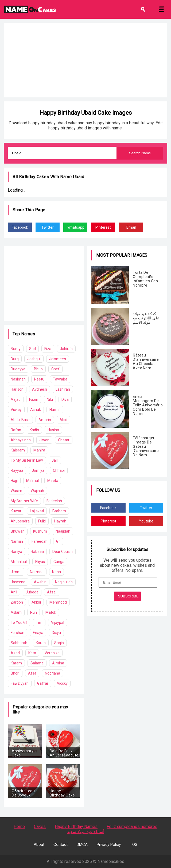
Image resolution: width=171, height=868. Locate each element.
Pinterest (103, 227)
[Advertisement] (85, 60)
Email (131, 227)
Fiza (48, 349)
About (39, 845)
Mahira (39, 450)
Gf (58, 541)
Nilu (50, 399)
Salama (37, 663)
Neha (57, 572)
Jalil (55, 460)
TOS (134, 845)
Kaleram (18, 450)
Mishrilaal (19, 562)
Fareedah (40, 541)
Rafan (16, 430)
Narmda (37, 572)
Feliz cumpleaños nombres (132, 827)
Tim (39, 623)
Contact (61, 845)
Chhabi (59, 470)
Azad (15, 653)
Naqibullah (64, 582)
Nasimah (18, 379)
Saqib (59, 643)
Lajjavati (37, 511)
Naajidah (63, 531)
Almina (58, 663)
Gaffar (43, 683)
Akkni (36, 602)
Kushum (40, 531)
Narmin (17, 541)
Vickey (16, 410)
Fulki (42, 521)
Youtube (146, 521)
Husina (53, 430)
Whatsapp (76, 227)
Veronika (52, 653)
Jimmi (16, 572)
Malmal (32, 481)
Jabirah (66, 349)
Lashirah (63, 389)
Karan (41, 643)
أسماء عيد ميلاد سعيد (86, 832)
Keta (32, 653)
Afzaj (52, 592)
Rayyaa (17, 470)
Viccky (62, 683)
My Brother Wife (24, 501)
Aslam (16, 612)
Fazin (34, 399)
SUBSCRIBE (128, 596)
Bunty (16, 349)
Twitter (48, 227)
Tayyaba (60, 379)
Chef (55, 369)
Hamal (55, 410)
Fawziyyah (20, 683)
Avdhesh (40, 389)
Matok (51, 612)
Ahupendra (20, 521)
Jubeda (32, 592)
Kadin (34, 430)
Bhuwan (18, 531)
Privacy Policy (109, 845)
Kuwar (16, 511)
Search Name (140, 153)
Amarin (45, 420)
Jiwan (44, 440)
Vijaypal (58, 623)
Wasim (16, 491)
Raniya (16, 552)
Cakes (40, 827)
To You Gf (19, 623)
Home (19, 827)
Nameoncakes (111, 861)
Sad (32, 349)
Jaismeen (58, 359)
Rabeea (37, 552)
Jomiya (38, 470)
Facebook (20, 227)
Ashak (36, 410)
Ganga (59, 562)
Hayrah (60, 521)
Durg (15, 359)
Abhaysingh (21, 440)
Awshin (40, 582)
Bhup (38, 369)
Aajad (16, 399)
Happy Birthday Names (76, 827)
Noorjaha (53, 673)
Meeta (53, 481)
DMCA (82, 845)
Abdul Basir (20, 420)
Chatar (64, 440)
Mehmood (58, 602)
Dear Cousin (63, 552)
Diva (65, 399)
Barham (59, 511)
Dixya (56, 633)
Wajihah (37, 491)
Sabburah (19, 643)
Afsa (32, 673)
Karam (16, 663)
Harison (17, 389)
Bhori (15, 673)
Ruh (34, 612)
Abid (63, 420)
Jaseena (18, 582)
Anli (14, 592)
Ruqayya (18, 369)
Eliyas (40, 562)
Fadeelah (54, 501)
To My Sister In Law (27, 460)
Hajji (14, 481)
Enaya (38, 633)
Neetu (39, 379)
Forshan (18, 633)
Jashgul (34, 359)
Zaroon (17, 602)
